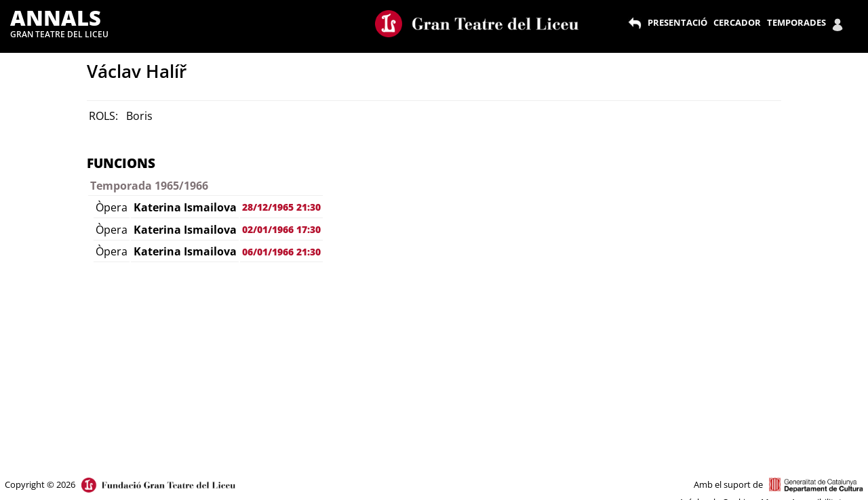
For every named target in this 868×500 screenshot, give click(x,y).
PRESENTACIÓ (677, 22)
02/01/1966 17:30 (281, 229)
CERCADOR (737, 22)
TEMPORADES (796, 22)
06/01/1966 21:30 (281, 252)
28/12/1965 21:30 (281, 207)
